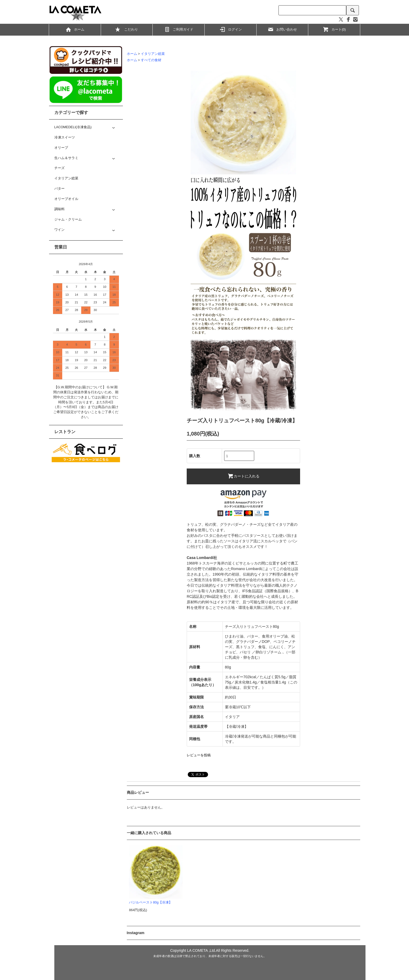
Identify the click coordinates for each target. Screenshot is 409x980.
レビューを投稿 (199, 755)
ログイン (230, 29)
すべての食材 (151, 60)
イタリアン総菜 (153, 54)
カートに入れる (243, 476)
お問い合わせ (282, 29)
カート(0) (334, 29)
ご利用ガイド (179, 29)
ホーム (75, 29)
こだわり (127, 30)
